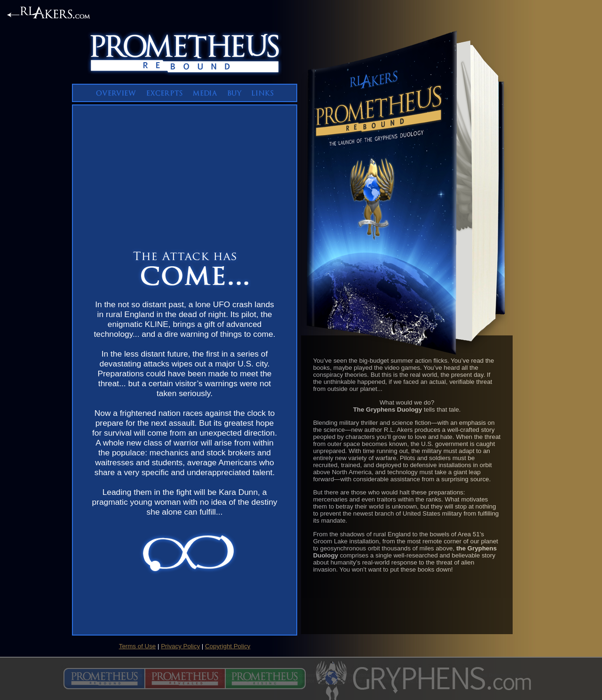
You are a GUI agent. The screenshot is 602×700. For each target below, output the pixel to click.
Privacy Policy (180, 646)
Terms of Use (138, 646)
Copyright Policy (228, 646)
